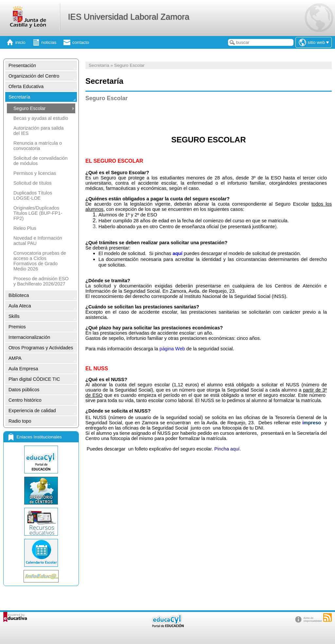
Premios (17, 327)
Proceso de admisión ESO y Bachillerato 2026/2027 (41, 281)
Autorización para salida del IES (39, 131)
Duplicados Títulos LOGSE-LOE (33, 195)
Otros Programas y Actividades (41, 348)
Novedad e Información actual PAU (38, 241)
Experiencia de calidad (32, 411)
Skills (14, 316)
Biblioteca (19, 295)
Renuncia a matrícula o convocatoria (38, 146)
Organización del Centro (34, 76)
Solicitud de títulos (33, 183)
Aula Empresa (23, 369)
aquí (177, 253)
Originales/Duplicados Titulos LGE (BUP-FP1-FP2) (38, 213)
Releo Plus (25, 228)
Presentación (22, 65)
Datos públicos (24, 390)
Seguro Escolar (29, 108)
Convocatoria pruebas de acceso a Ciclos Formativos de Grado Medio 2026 (40, 261)
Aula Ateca (20, 306)
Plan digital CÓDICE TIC (34, 379)
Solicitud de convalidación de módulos (41, 161)
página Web (172, 349)
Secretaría (19, 97)
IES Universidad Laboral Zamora (128, 17)
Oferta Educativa (26, 86)
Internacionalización (29, 337)
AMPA (15, 358)
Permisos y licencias (35, 173)
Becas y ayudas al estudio (41, 118)
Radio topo (20, 421)
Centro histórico (25, 400)
